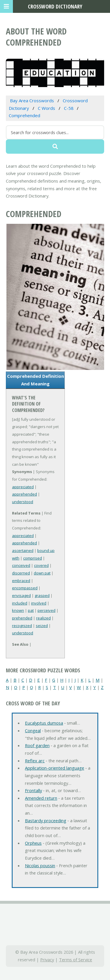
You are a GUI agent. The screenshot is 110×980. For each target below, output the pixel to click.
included (20, 603)
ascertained (23, 550)
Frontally (33, 790)
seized (42, 626)
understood (23, 502)
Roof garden (37, 745)
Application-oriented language (55, 768)
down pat (42, 573)
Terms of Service (76, 960)
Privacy (47, 960)
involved (39, 603)
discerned (21, 573)
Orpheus (33, 843)
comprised (33, 558)
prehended (22, 618)
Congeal (33, 730)
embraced (21, 581)
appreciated (23, 487)
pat (31, 610)
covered (41, 565)
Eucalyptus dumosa (44, 723)
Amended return (41, 798)
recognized (22, 626)
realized (43, 618)
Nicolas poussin (40, 865)
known (18, 610)
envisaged (21, 595)
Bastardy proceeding (46, 820)
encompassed (25, 588)
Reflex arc (35, 761)
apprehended (24, 494)
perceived (46, 610)
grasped (42, 595)
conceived (21, 565)
